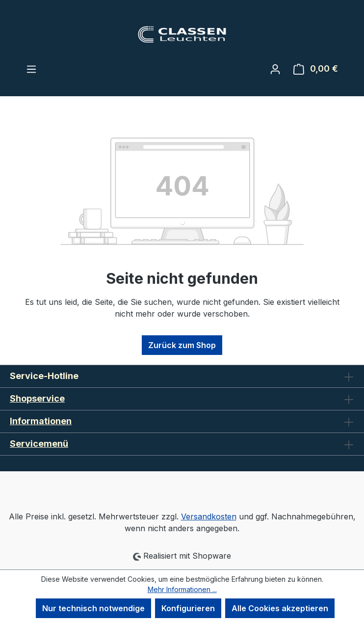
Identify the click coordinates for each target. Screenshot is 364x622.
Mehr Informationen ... (182, 589)
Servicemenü (39, 444)
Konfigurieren (188, 608)
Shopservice (37, 398)
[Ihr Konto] (275, 69)
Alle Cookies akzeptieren (280, 608)
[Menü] (31, 69)
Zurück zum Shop (182, 345)
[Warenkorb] (316, 69)
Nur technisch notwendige (93, 608)
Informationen (41, 421)
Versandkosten (209, 516)
